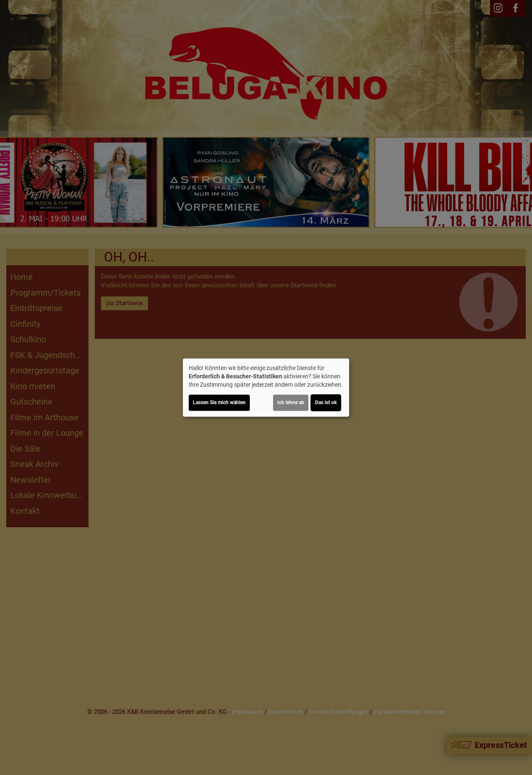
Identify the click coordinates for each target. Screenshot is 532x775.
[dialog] (266, 387)
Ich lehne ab (291, 402)
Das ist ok (326, 402)
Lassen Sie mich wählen (219, 402)
